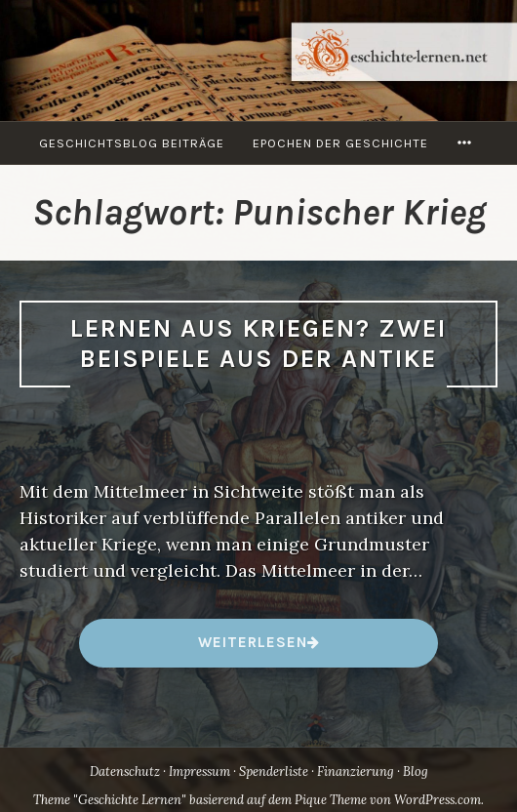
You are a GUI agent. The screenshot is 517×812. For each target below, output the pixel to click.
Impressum (199, 771)
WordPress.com (437, 800)
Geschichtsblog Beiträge (132, 143)
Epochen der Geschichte (340, 143)
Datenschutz (125, 771)
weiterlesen (252, 650)
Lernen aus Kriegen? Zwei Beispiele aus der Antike (258, 344)
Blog (416, 771)
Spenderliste (274, 771)
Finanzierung (356, 771)
